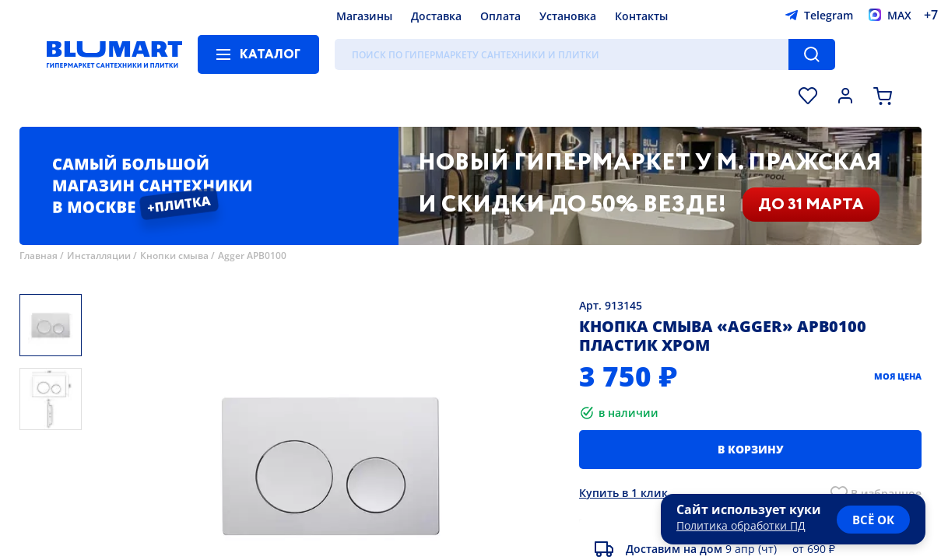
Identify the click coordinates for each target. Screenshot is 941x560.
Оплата (500, 16)
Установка (568, 16)
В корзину (751, 449)
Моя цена (898, 376)
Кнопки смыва (174, 255)
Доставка (436, 16)
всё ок (873, 520)
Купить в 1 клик (623, 493)
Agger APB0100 (252, 255)
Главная (39, 255)
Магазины (364, 16)
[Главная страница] (114, 54)
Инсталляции (99, 255)
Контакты (641, 16)
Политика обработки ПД (741, 525)
